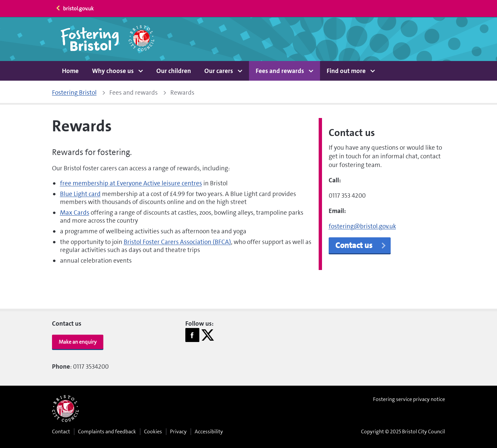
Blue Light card (80, 194)
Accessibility (209, 431)
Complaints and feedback (107, 431)
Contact (61, 431)
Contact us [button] (361, 245)
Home (70, 71)
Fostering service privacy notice (409, 399)
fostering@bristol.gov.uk (362, 226)
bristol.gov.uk (74, 8)
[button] (117, 71)
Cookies (153, 431)
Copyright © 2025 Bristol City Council (403, 431)
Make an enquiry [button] (78, 342)
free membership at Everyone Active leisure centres (131, 183)
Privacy (178, 431)
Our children (174, 71)
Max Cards (75, 212)
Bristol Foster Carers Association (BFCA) (177, 242)
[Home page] (108, 39)
